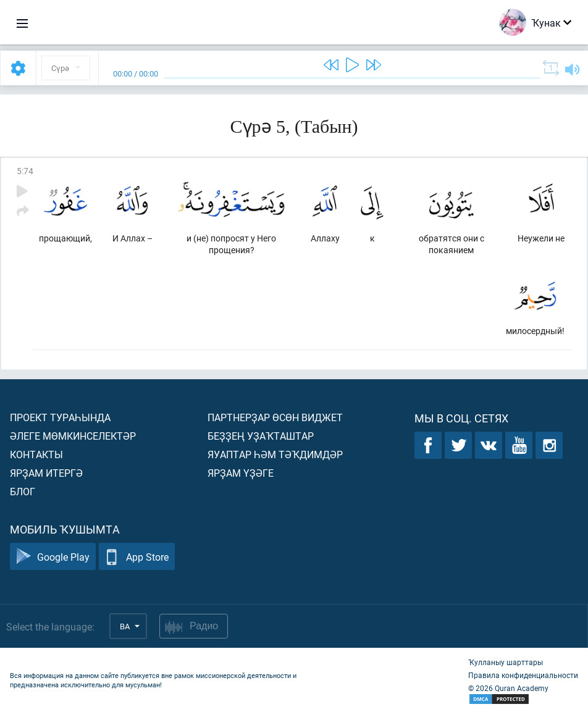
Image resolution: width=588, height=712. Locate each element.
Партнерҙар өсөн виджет (275, 417)
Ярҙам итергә (46, 473)
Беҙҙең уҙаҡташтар (261, 436)
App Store (137, 557)
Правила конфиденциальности (523, 675)
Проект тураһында (60, 417)
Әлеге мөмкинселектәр (73, 436)
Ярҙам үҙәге (241, 473)
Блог (23, 491)
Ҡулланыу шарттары (506, 662)
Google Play (53, 557)
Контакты (36, 454)
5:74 (25, 171)
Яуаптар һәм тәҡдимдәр (275, 454)
